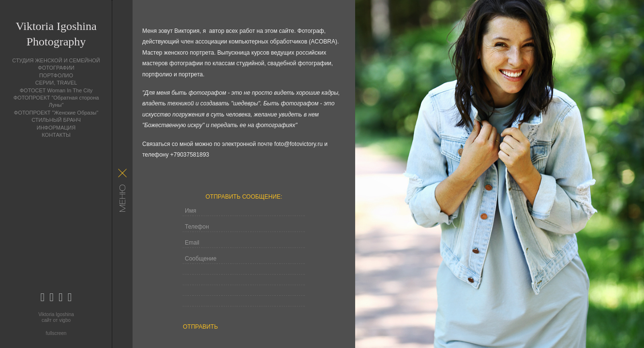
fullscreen (56, 333)
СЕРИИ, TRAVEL (56, 83)
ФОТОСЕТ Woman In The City (56, 90)
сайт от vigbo (56, 320)
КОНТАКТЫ (56, 135)
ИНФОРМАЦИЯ (56, 128)
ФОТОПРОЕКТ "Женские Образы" (56, 113)
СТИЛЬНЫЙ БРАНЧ (56, 120)
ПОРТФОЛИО (56, 75)
